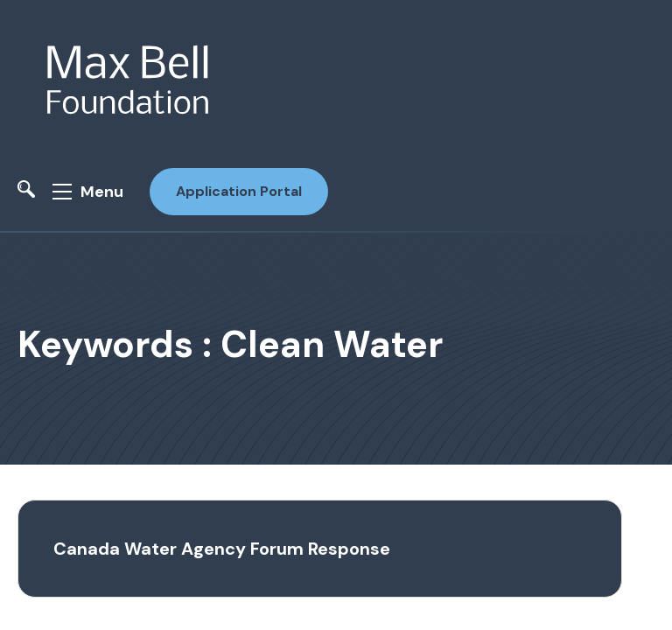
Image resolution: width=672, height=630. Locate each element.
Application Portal (239, 191)
